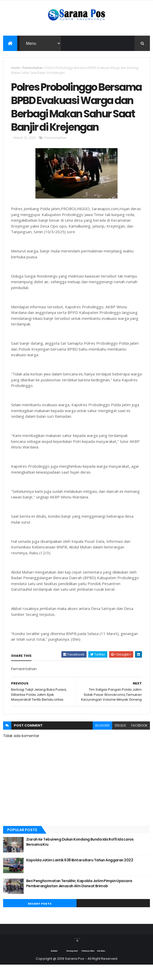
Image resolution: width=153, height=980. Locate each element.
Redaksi (54, 966)
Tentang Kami (72, 966)
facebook (139, 740)
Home (16, 68)
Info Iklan (101, 966)
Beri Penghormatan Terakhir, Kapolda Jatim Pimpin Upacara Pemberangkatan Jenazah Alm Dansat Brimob (79, 899)
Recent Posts (40, 919)
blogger (102, 740)
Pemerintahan (33, 68)
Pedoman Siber (88, 966)
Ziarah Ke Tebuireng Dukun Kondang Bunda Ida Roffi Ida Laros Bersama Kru (80, 857)
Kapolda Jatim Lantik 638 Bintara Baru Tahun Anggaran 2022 (80, 875)
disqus (120, 740)
